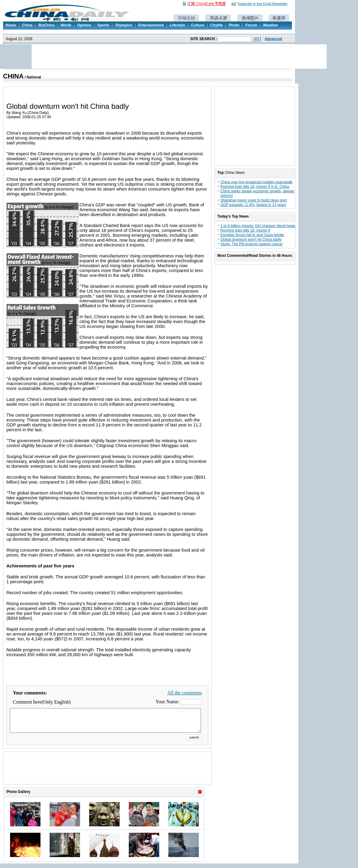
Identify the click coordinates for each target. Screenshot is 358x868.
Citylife (216, 25)
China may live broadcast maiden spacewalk (256, 182)
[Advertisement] (107, 776)
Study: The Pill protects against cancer (252, 244)
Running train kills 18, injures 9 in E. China (255, 187)
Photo (234, 25)
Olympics (124, 25)
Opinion (84, 25)
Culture (198, 25)
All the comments (184, 693)
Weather (270, 25)
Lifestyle (177, 25)
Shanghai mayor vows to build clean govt (254, 200)
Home (11, 25)
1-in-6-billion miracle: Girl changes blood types (258, 226)
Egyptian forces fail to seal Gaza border (252, 235)
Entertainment (151, 25)
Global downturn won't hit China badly (251, 239)
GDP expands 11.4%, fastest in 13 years (253, 205)
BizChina (46, 25)
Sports (104, 25)
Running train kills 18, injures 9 (245, 230)
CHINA (13, 76)
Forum (251, 25)
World (66, 25)
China (27, 25)
